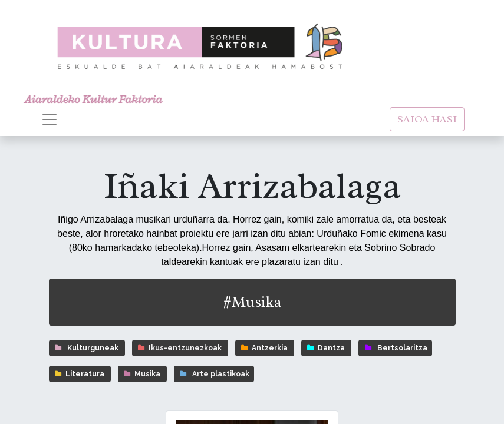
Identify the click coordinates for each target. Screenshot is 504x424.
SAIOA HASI (427, 119)
